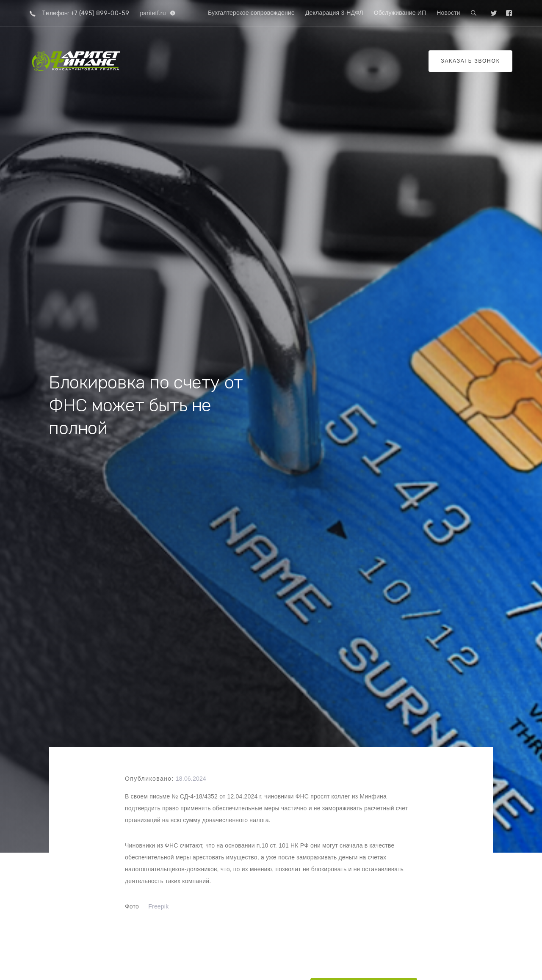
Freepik (158, 906)
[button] (474, 13)
